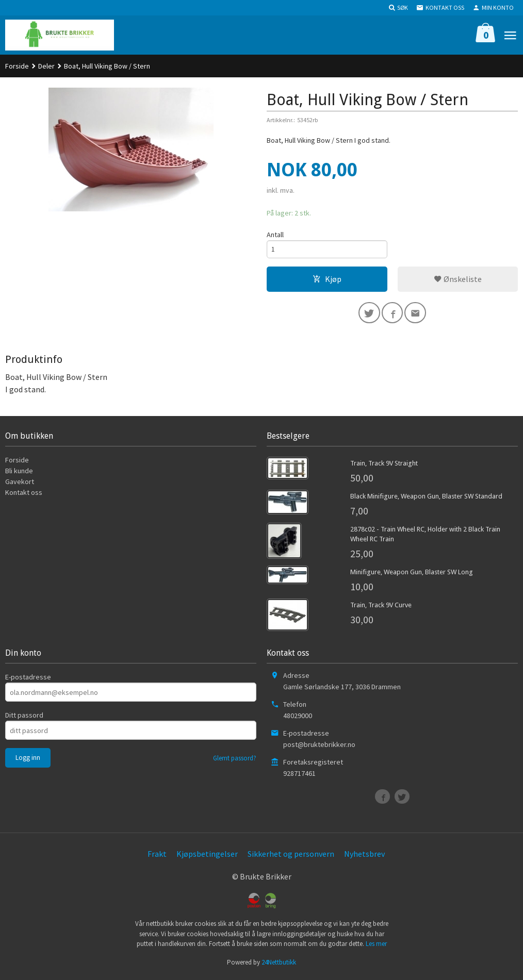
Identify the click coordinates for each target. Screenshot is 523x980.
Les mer (376, 946)
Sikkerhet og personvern (291, 856)
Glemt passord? (235, 761)
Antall (275, 235)
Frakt (157, 856)
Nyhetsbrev (364, 856)
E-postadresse (28, 679)
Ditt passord (24, 718)
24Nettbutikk (279, 964)
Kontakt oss (24, 495)
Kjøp (327, 280)
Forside (17, 66)
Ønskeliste (458, 280)
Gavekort (20, 484)
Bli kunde (19, 473)
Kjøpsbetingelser (207, 856)
